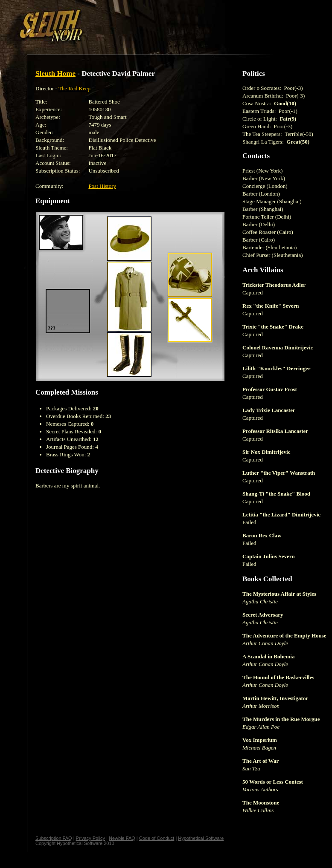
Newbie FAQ (122, 838)
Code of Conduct (157, 838)
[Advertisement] (148, 23)
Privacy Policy (90, 838)
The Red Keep (74, 88)
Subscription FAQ (54, 838)
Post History (102, 186)
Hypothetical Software (201, 838)
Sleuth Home (55, 74)
